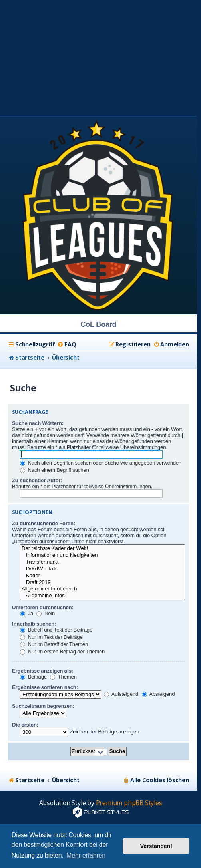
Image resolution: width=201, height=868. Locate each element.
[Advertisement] (100, 56)
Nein (46, 613)
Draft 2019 (102, 583)
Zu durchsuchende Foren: (44, 523)
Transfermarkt (102, 562)
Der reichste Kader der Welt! (102, 549)
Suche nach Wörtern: (38, 423)
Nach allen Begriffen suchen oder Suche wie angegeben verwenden (101, 463)
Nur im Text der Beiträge (51, 637)
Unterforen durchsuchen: (43, 607)
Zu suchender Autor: (37, 480)
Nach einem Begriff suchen (55, 470)
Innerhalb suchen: (34, 624)
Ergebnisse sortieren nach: (45, 687)
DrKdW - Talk (102, 569)
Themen (63, 677)
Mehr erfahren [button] (86, 855)
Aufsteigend (121, 694)
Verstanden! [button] (156, 846)
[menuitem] (67, 344)
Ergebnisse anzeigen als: (43, 671)
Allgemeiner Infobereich (102, 589)
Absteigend (158, 694)
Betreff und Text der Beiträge (56, 630)
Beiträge (33, 677)
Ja (27, 613)
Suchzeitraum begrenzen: (43, 706)
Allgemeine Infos (102, 596)
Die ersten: (25, 725)
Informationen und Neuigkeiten (102, 555)
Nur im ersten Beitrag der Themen (62, 652)
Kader (102, 576)
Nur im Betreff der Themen (54, 644)
